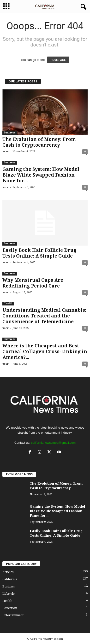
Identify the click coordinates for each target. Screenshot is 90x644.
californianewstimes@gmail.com (53, 443)
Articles (8, 572)
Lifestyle (9, 594)
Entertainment (13, 615)
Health (8, 303)
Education (10, 608)
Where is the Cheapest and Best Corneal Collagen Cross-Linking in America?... (45, 352)
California (10, 579)
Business (10, 133)
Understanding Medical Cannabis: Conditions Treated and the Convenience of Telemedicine (44, 316)
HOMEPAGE (58, 60)
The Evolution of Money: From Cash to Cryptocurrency (39, 142)
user (6, 152)
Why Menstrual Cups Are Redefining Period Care (33, 283)
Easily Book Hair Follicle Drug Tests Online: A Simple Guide (39, 253)
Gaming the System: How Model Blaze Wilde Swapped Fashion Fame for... (41, 175)
